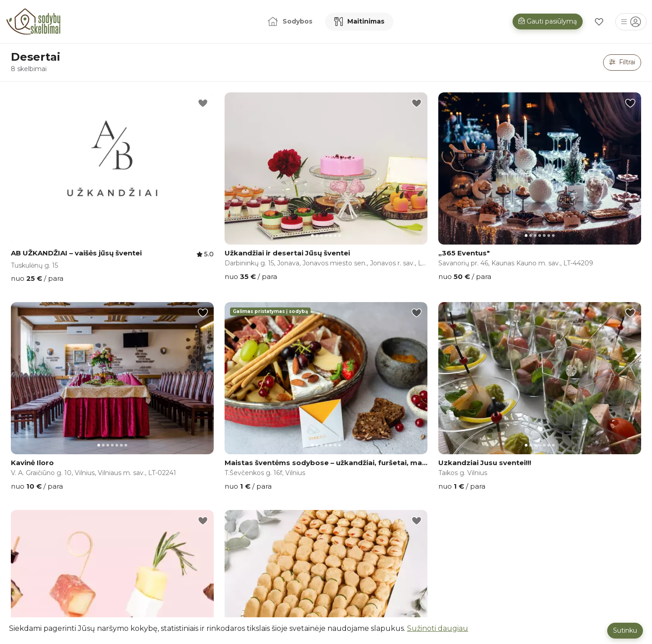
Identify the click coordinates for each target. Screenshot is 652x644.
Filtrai (622, 62)
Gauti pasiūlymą (548, 21)
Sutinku (625, 630)
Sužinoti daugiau (438, 628)
